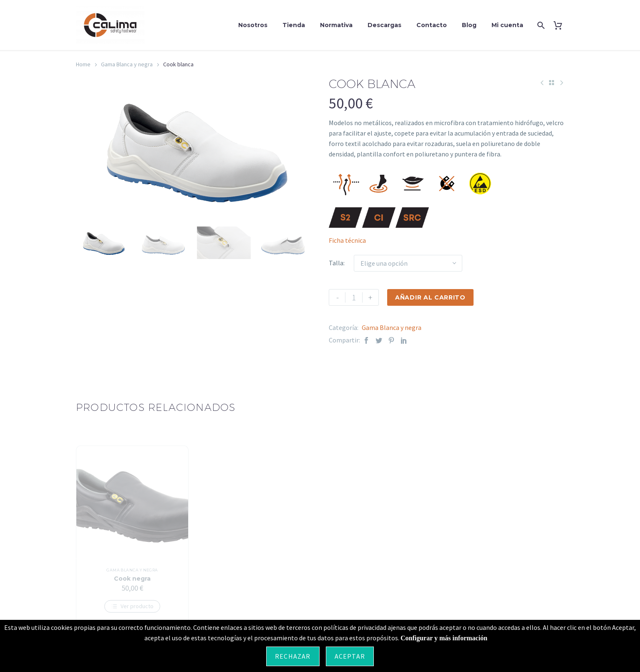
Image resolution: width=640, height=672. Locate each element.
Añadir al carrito (430, 297)
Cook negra (132, 585)
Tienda (294, 25)
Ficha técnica (347, 240)
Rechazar (293, 656)
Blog (469, 25)
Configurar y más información (444, 638)
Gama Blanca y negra (127, 64)
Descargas (384, 25)
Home (83, 64)
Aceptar (350, 656)
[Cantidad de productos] (354, 297)
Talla (336, 263)
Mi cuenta (507, 25)
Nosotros (253, 25)
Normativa (336, 25)
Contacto (432, 25)
